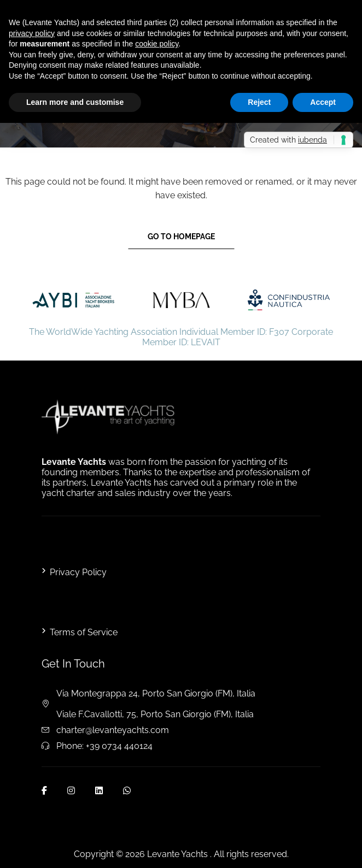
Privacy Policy (78, 572)
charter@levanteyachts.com (113, 730)
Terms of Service (84, 632)
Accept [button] (323, 102)
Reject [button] (259, 102)
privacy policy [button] (32, 33)
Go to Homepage (181, 237)
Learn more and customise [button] (75, 102)
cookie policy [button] (157, 44)
